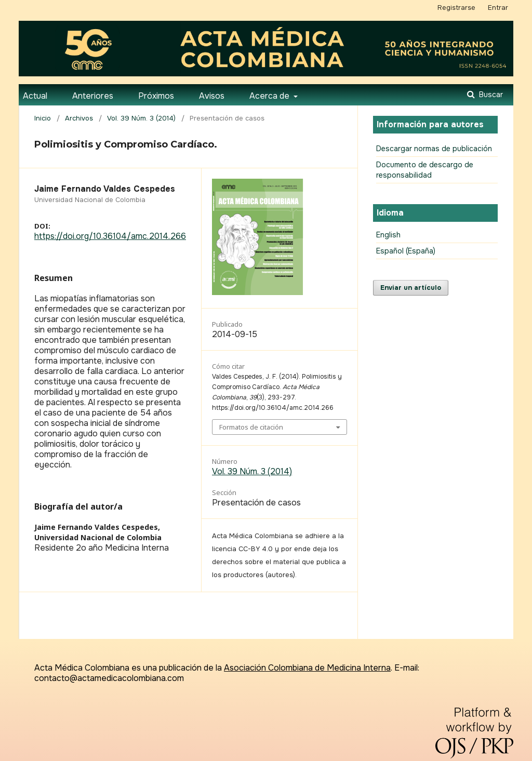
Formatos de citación (251, 427)
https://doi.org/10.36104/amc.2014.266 (110, 236)
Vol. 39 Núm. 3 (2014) (141, 118)
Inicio (43, 118)
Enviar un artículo (411, 288)
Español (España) (406, 251)
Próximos (156, 96)
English (388, 235)
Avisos (212, 96)
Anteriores (93, 96)
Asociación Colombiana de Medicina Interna (307, 668)
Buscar (490, 95)
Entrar (498, 8)
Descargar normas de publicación (434, 149)
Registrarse (456, 8)
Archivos (79, 118)
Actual (35, 96)
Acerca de (270, 96)
